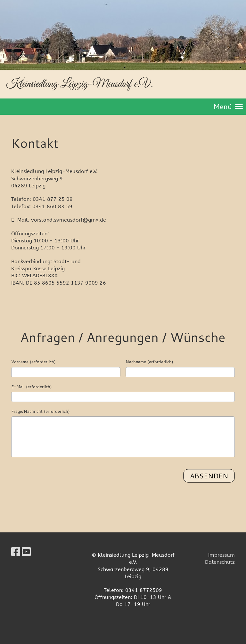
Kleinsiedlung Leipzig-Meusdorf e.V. (79, 84)
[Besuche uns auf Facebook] (16, 552)
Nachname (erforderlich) (149, 362)
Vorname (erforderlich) (33, 362)
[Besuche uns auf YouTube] (26, 552)
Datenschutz (220, 562)
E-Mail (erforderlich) (32, 387)
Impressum (221, 555)
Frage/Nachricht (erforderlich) (41, 411)
